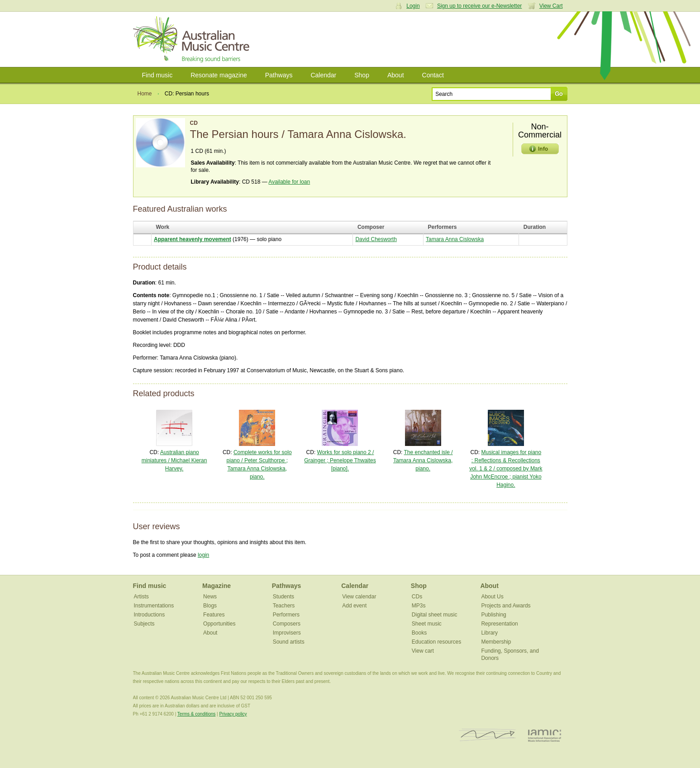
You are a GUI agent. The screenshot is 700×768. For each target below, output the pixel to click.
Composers (287, 624)
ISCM (488, 735)
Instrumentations (154, 606)
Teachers (284, 606)
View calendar (359, 597)
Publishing (493, 615)
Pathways (279, 75)
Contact (433, 75)
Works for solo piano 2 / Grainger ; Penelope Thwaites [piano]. (340, 460)
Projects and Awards (506, 606)
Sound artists (289, 642)
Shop (362, 75)
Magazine (217, 586)
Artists (141, 597)
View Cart (551, 6)
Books (419, 633)
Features (214, 615)
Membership (496, 642)
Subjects (144, 624)
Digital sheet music (435, 615)
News (210, 597)
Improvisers (287, 633)
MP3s (419, 606)
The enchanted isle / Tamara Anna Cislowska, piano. (423, 460)
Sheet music (427, 624)
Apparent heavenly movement (193, 239)
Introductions (150, 615)
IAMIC (545, 735)
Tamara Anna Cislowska (455, 239)
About (396, 75)
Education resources (436, 642)
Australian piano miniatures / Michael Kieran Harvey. (174, 460)
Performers (286, 615)
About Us (492, 597)
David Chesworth (376, 239)
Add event (354, 606)
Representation (499, 624)
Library (489, 633)
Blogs (210, 606)
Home (145, 94)
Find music (157, 75)
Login (413, 6)
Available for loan (289, 182)
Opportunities (219, 624)
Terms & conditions (196, 714)
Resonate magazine (219, 75)
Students (283, 597)
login (203, 555)
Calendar (323, 75)
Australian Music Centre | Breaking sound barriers (193, 39)
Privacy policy (233, 714)
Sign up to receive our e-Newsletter (479, 6)
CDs (417, 597)
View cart (423, 651)
